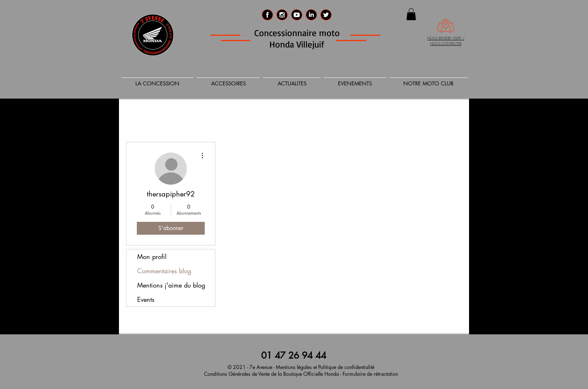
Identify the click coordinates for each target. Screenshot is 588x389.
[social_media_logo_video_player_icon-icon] (297, 15)
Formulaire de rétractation (370, 374)
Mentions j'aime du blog (171, 285)
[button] (411, 14)
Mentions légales (294, 367)
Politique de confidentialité (346, 367)
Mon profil (152, 256)
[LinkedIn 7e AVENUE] (311, 15)
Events (146, 299)
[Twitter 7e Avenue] (326, 15)
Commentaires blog (164, 271)
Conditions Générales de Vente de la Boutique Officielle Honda (271, 374)
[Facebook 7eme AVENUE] (267, 15)
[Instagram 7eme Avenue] (282, 15)
